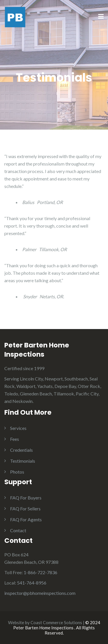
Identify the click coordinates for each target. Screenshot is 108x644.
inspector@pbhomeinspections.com (40, 593)
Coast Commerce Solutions (56, 622)
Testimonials (23, 461)
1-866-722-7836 (40, 572)
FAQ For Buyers (26, 498)
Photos (17, 472)
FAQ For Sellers (25, 509)
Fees (15, 439)
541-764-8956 (32, 583)
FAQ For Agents (26, 519)
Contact (18, 530)
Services (18, 428)
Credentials (21, 450)
